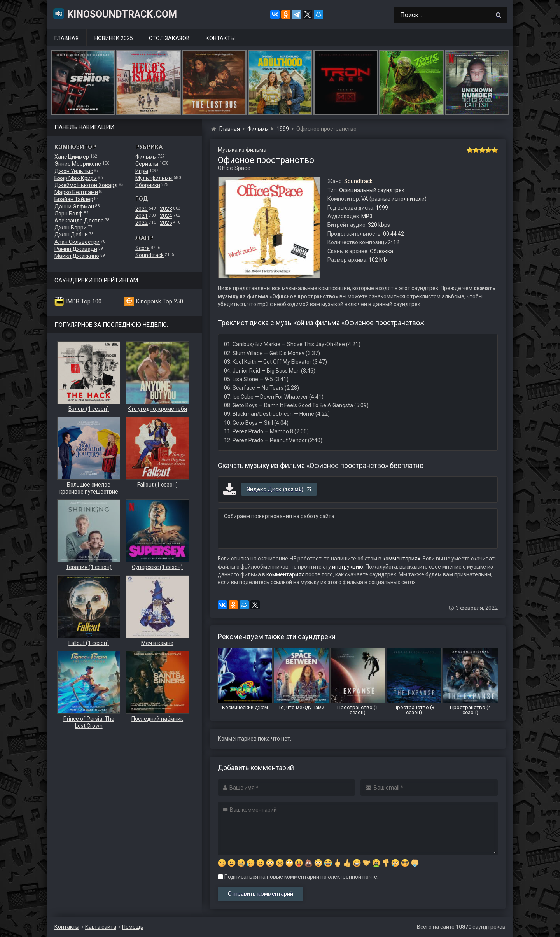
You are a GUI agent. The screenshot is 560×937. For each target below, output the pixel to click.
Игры (142, 171)
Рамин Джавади (76, 249)
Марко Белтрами (76, 192)
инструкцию (348, 567)
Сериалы (147, 164)
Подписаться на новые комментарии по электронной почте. (298, 877)
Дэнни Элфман (74, 207)
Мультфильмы (154, 178)
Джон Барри (71, 228)
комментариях (402, 559)
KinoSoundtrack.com (115, 14)
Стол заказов (169, 38)
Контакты (220, 38)
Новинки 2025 (114, 38)
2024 (166, 216)
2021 (142, 216)
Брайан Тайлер (74, 199)
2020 (142, 209)
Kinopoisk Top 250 (160, 301)
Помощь (133, 927)
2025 (166, 223)
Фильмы (146, 157)
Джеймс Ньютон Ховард (86, 185)
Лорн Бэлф (69, 214)
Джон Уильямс (74, 171)
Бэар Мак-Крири (76, 178)
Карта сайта (101, 927)
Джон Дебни (71, 235)
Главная (66, 38)
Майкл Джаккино (77, 256)
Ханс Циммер (72, 157)
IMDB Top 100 (84, 301)
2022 (142, 223)
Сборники (148, 185)
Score (143, 248)
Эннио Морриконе (78, 164)
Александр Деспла (79, 221)
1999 (382, 208)
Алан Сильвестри (77, 242)
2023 (166, 209)
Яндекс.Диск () (279, 489)
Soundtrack (150, 255)
